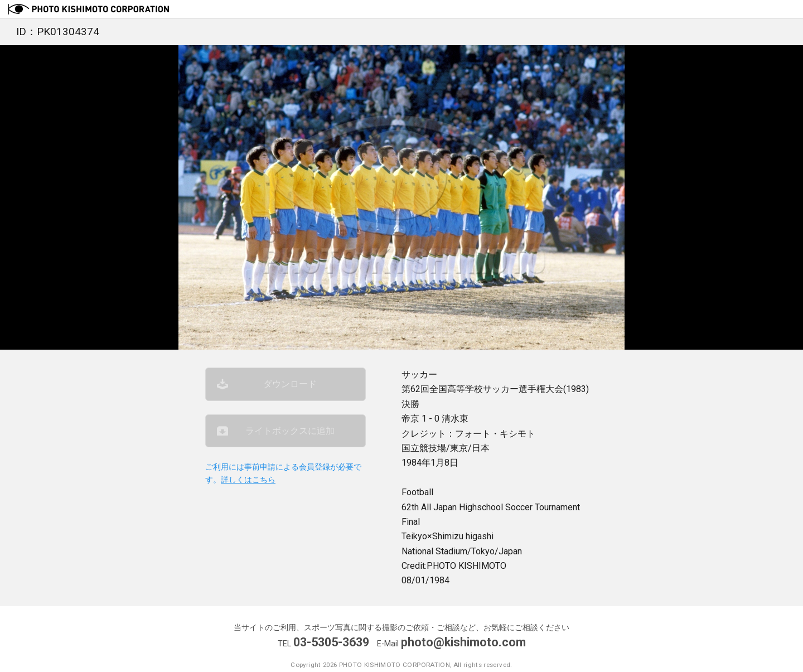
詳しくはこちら (248, 480)
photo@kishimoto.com (463, 642)
